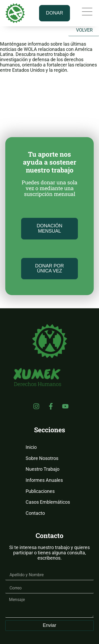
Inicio (31, 447)
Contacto (35, 513)
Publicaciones (40, 491)
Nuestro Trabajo (43, 469)
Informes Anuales (44, 480)
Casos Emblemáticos (48, 502)
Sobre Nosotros (42, 458)
